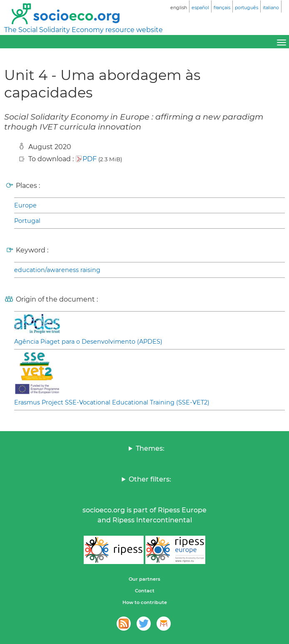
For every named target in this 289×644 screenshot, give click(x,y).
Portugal (27, 221)
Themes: (150, 448)
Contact (145, 591)
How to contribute (145, 602)
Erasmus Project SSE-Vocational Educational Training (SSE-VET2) (112, 402)
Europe (25, 205)
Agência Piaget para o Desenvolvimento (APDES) (88, 342)
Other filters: (150, 479)
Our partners (144, 579)
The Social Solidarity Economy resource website (83, 30)
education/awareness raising (57, 270)
